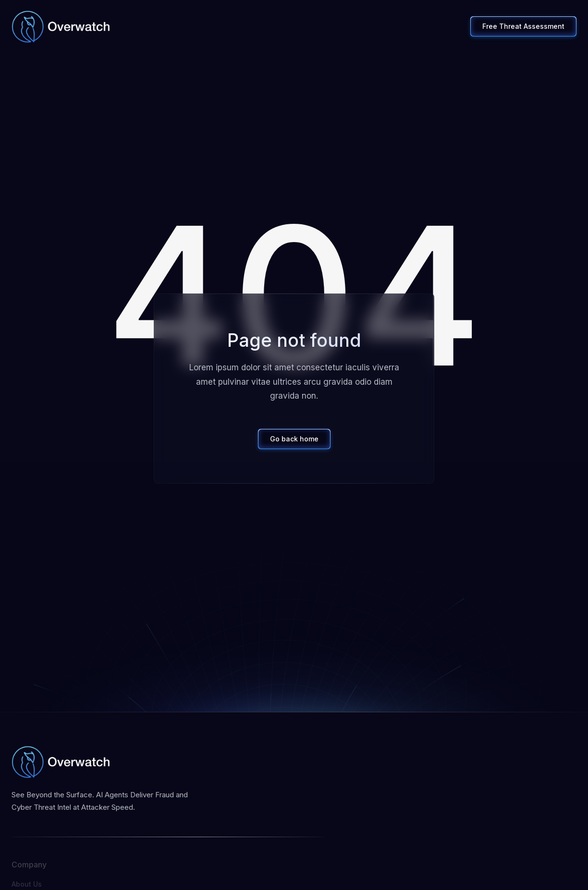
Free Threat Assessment (523, 26)
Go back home (294, 439)
